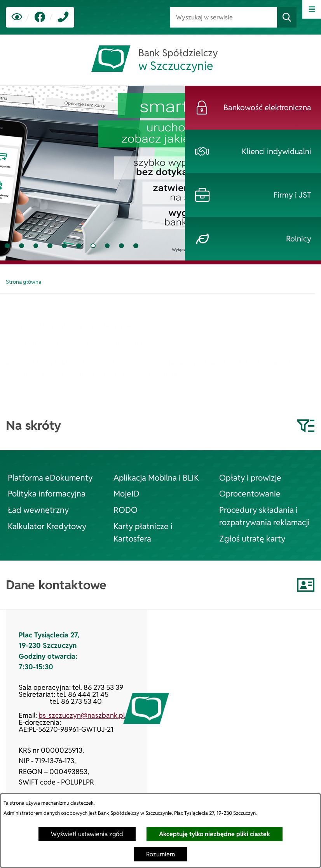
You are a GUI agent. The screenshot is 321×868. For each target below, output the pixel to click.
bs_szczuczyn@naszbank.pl (82, 715)
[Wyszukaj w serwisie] (224, 17)
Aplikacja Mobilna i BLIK (156, 477)
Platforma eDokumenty (50, 477)
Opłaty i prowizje (250, 477)
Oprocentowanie (250, 493)
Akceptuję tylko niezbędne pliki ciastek (215, 834)
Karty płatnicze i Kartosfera (143, 532)
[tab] (7, 246)
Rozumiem (160, 854)
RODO (126, 510)
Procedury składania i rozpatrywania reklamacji (264, 516)
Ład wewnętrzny (38, 510)
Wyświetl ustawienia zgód (87, 834)
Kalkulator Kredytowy (47, 526)
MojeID (126, 493)
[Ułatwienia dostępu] (17, 17)
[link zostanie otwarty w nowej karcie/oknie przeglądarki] (40, 17)
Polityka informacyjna (47, 493)
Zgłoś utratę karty (252, 538)
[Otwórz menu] (312, 9)
